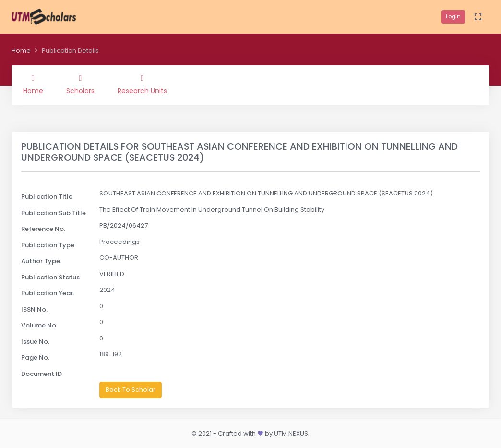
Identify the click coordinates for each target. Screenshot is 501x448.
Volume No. (39, 325)
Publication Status (50, 277)
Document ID (42, 374)
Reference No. (43, 229)
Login (453, 16)
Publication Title (47, 197)
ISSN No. (34, 309)
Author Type (41, 261)
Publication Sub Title (54, 213)
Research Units (142, 85)
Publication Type (48, 245)
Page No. (35, 357)
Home (21, 51)
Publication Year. (48, 293)
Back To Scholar (131, 390)
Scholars (80, 85)
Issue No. (35, 342)
